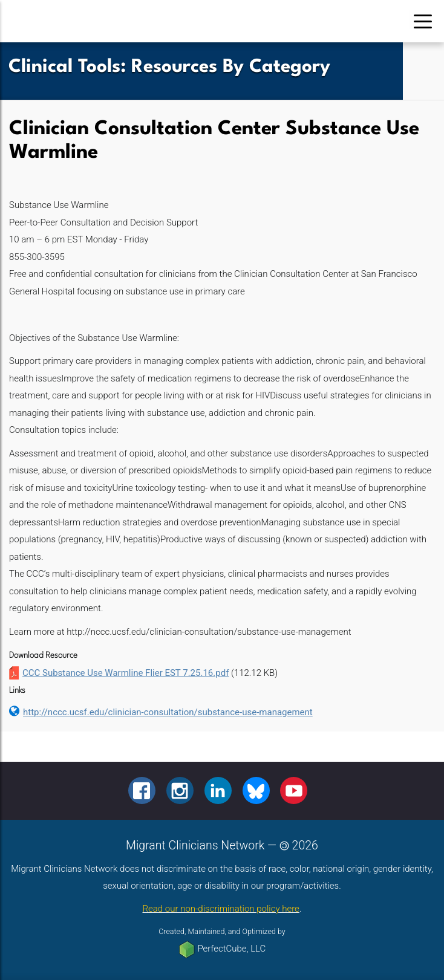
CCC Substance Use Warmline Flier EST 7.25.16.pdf (126, 673)
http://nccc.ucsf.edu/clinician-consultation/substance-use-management (168, 712)
